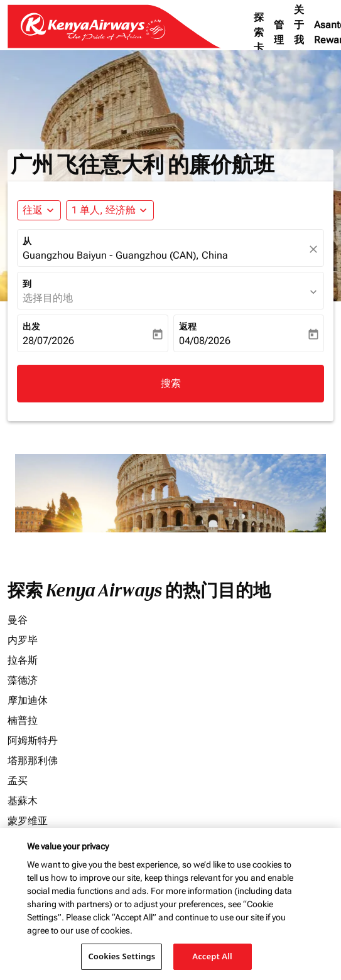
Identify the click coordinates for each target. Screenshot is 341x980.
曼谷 (18, 620)
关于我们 (299, 32)
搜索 (171, 383)
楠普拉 (23, 720)
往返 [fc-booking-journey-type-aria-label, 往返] (33, 210)
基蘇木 (23, 801)
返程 (188, 326)
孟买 (18, 781)
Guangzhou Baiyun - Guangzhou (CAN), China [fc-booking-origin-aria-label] (125, 255)
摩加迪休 (28, 700)
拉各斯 (23, 660)
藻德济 (23, 680)
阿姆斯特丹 (33, 740)
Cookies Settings (122, 956)
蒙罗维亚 (28, 821)
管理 (279, 32)
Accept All (212, 956)
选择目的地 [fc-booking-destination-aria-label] (48, 298)
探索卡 (259, 32)
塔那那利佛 (33, 761)
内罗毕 (23, 640)
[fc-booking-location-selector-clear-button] (315, 249)
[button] (110, 210)
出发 (31, 326)
